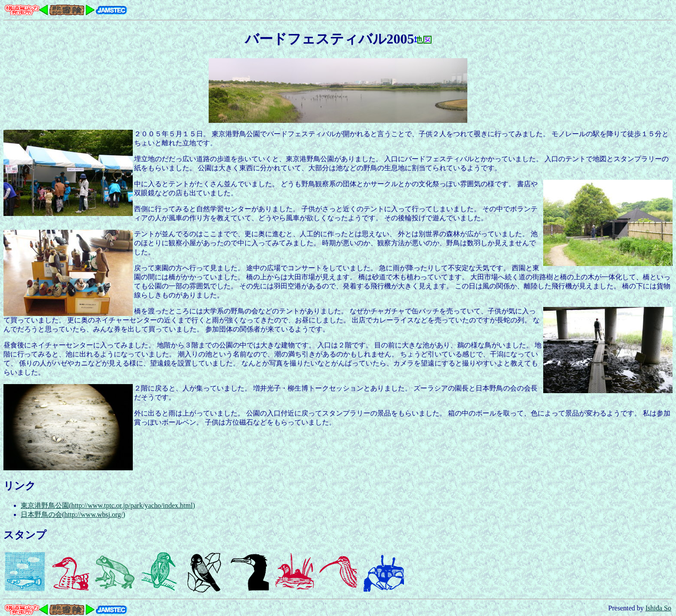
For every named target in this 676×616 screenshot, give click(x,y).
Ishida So (658, 608)
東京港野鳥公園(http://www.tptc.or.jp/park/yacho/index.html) (108, 505)
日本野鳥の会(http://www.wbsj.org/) (73, 514)
